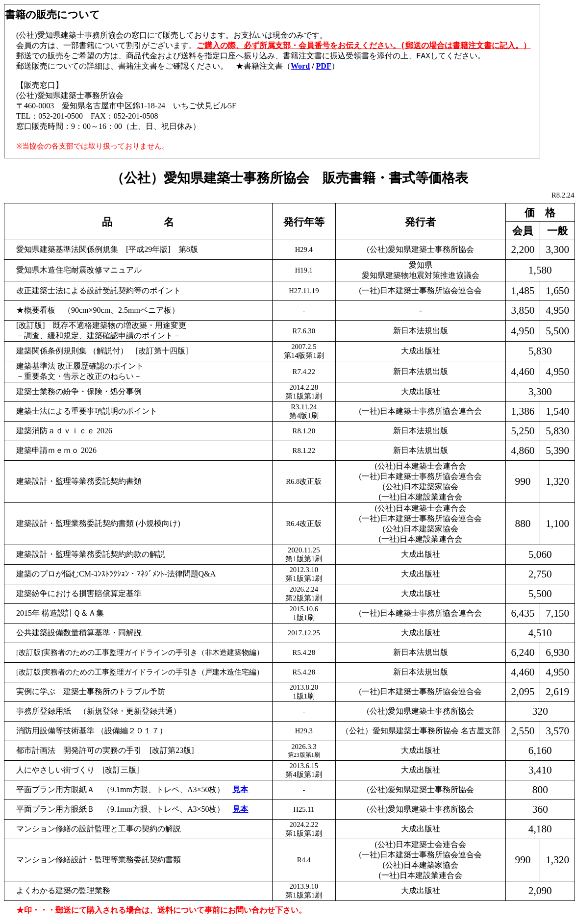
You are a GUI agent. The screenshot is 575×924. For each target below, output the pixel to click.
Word (300, 67)
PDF (324, 67)
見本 (240, 789)
